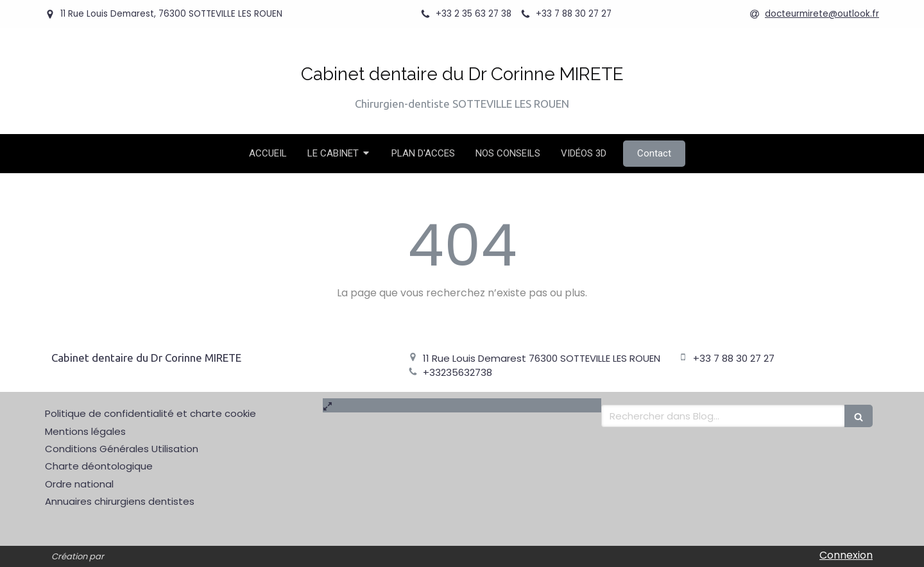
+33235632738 (458, 372)
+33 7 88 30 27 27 (734, 358)
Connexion (846, 555)
